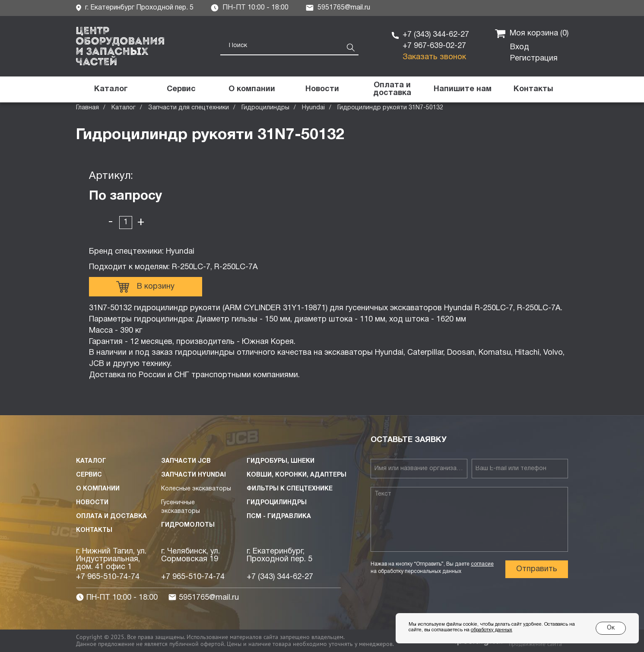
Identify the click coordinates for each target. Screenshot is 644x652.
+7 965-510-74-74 (108, 577)
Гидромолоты (188, 525)
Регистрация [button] (534, 59)
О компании (98, 489)
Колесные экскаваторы (196, 489)
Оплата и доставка (111, 517)
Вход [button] (520, 47)
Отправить (537, 569)
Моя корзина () (532, 34)
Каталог (124, 108)
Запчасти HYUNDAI (194, 475)
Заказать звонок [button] (434, 57)
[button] (463, 89)
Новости (92, 503)
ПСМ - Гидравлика (279, 517)
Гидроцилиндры (265, 108)
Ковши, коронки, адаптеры (297, 475)
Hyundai (313, 108)
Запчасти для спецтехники (189, 108)
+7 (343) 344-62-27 (436, 35)
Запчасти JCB (186, 461)
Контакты (94, 530)
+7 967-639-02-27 (434, 46)
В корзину (145, 287)
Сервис (89, 475)
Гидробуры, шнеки (281, 461)
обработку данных (492, 630)
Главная (87, 108)
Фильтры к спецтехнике (290, 489)
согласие (482, 564)
